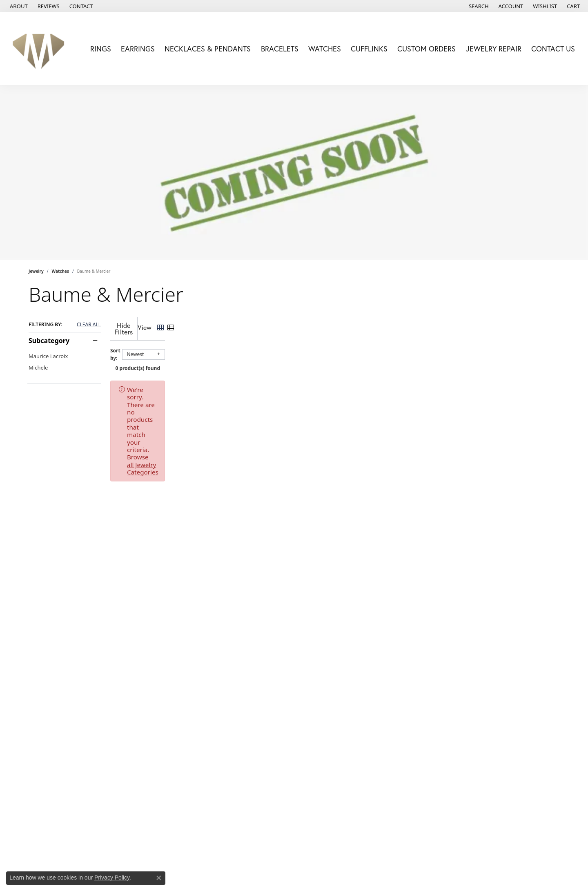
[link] (18, 6)
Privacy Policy (112, 878)
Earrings (138, 49)
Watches (325, 49)
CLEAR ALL (89, 325)
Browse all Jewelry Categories (343, 383)
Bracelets (280, 49)
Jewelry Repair (494, 49)
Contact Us (553, 49)
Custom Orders (427, 49)
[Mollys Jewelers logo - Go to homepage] (41, 49)
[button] (478, 6)
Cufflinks (369, 49)
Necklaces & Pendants (208, 49)
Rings (101, 49)
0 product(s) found (335, 362)
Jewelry (36, 271)
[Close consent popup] (159, 878)
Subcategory (49, 341)
